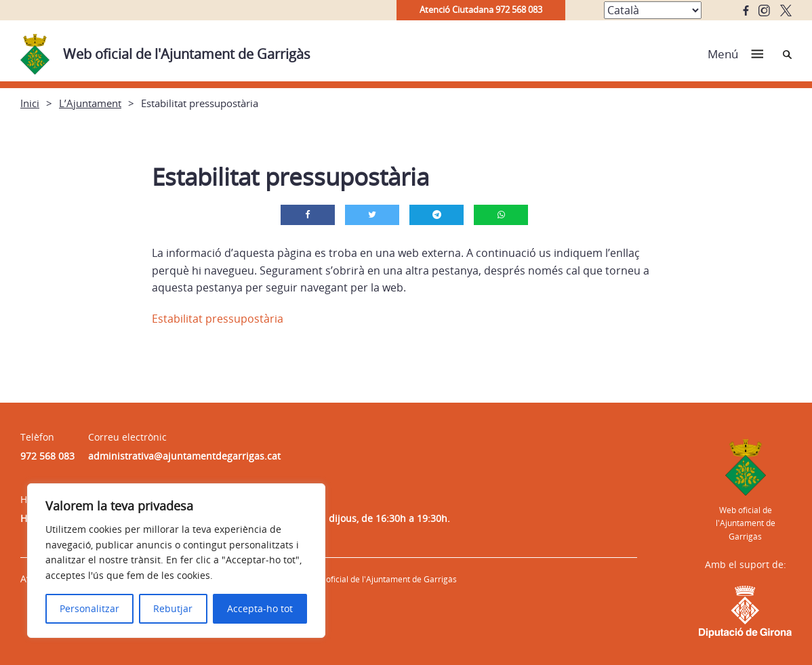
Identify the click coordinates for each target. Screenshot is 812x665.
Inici (30, 103)
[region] (176, 561)
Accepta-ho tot (260, 608)
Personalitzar (89, 608)
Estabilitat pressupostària (218, 319)
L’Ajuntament (90, 103)
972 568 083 (47, 456)
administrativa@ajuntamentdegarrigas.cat (184, 456)
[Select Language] (653, 10)
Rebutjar (173, 608)
